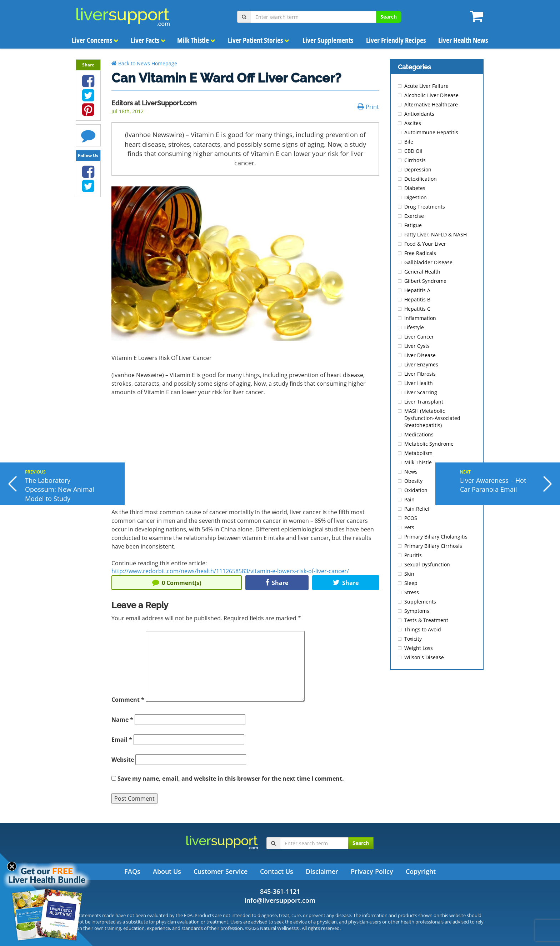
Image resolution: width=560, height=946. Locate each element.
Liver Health (419, 383)
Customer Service (221, 871)
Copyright (421, 871)
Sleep (411, 583)
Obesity (413, 481)
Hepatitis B (417, 299)
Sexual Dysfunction (427, 564)
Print (368, 107)
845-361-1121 (280, 891)
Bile (409, 142)
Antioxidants (419, 114)
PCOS (411, 518)
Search (389, 17)
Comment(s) (177, 583)
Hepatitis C (417, 309)
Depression (418, 169)
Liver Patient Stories (259, 40)
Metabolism (418, 453)
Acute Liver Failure (426, 86)
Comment (128, 700)
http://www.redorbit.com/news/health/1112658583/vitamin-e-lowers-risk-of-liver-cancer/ (230, 571)
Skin (409, 574)
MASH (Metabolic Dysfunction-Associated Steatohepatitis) (432, 418)
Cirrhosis (415, 160)
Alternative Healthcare (431, 104)
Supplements (420, 602)
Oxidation (416, 490)
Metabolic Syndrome (429, 444)
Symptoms (417, 611)
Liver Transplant (424, 402)
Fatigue (413, 225)
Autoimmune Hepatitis (431, 132)
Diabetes (415, 188)
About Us (167, 871)
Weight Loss (419, 648)
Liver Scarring (421, 392)
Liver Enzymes (421, 364)
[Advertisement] (245, 455)
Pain (409, 499)
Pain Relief (417, 509)
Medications (419, 434)
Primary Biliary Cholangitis (436, 537)
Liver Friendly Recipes (396, 40)
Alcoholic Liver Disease (431, 95)
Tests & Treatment (426, 620)
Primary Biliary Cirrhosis (433, 546)
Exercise (414, 216)
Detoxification (421, 179)
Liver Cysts (417, 346)
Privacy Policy (372, 871)
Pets (409, 527)
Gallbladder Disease (428, 262)
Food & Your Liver (425, 244)
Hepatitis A (417, 290)
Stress (412, 592)
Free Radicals (420, 253)
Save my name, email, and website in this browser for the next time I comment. (231, 779)
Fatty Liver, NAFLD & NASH (436, 234)
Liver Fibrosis (420, 374)
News (411, 472)
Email (122, 740)
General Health (422, 272)
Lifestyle (414, 327)
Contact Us (277, 871)
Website (123, 760)
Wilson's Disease (424, 657)
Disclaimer (322, 871)
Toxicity (413, 639)
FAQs (132, 871)
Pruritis (413, 555)
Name (122, 720)
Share (277, 583)
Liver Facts (148, 40)
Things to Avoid (423, 629)
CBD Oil (413, 151)
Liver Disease (420, 355)
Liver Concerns (95, 40)
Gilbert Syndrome (425, 281)
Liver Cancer (419, 337)
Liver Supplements (327, 40)
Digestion (416, 197)
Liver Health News (463, 40)
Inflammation (420, 318)
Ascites (413, 123)
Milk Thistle (196, 40)
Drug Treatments (425, 207)
